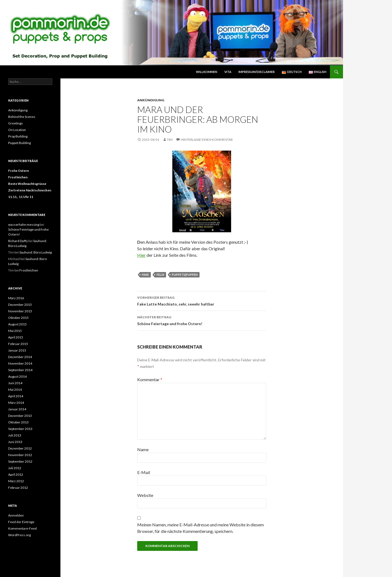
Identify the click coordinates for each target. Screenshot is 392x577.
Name (143, 449)
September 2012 (20, 461)
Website (145, 495)
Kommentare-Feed (22, 528)
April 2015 (16, 337)
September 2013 (20, 429)
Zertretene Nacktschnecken (30, 190)
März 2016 (16, 298)
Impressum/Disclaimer (257, 72)
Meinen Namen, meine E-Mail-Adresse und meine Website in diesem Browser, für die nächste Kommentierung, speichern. (200, 528)
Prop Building (18, 136)
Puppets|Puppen (185, 275)
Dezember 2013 (20, 416)
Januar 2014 (17, 409)
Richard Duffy (18, 241)
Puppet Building (19, 143)
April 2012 (16, 474)
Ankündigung (151, 100)
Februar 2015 (18, 344)
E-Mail (144, 472)
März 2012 (16, 481)
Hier (141, 255)
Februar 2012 (18, 488)
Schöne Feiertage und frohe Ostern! (202, 320)
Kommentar (150, 379)
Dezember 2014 (20, 357)
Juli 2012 (15, 468)
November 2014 (20, 363)
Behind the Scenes (22, 117)
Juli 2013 (15, 435)
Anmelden (16, 515)
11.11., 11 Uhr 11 (21, 197)
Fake (145, 275)
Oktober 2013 (18, 422)
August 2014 (17, 376)
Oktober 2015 (18, 318)
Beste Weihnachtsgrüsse (27, 184)
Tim (170, 140)
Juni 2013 (15, 442)
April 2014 (16, 396)
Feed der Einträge (21, 522)
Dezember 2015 (20, 305)
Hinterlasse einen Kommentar (207, 140)
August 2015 (17, 324)
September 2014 (20, 370)
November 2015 (20, 311)
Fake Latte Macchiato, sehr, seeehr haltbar (202, 300)
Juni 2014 (15, 383)
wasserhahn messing (24, 225)
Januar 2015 (17, 350)
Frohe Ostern (19, 171)
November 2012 (20, 455)
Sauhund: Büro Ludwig (36, 252)
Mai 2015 (15, 331)
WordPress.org (19, 535)
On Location (17, 130)
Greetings (16, 123)
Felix (160, 275)
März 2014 (16, 403)
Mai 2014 (15, 390)
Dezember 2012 (20, 448)
